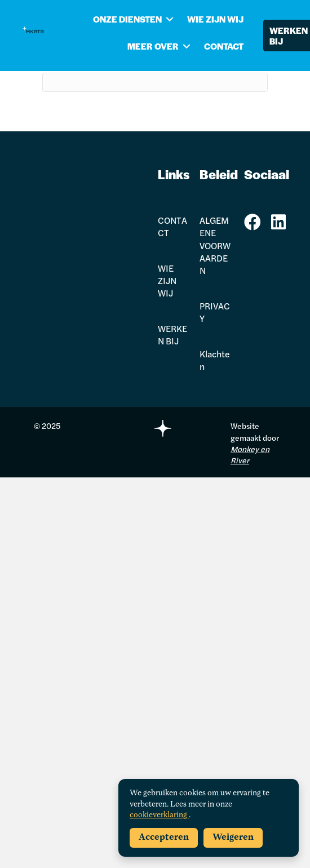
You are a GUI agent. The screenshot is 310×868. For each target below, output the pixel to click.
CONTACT (224, 46)
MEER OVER (153, 46)
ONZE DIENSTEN (127, 19)
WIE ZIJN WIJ (215, 19)
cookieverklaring (159, 815)
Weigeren (233, 838)
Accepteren (164, 838)
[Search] (155, 82)
